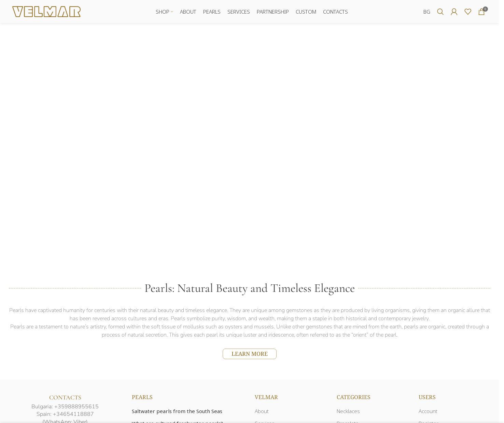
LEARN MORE (250, 354)
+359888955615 (76, 407)
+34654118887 (73, 415)
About (262, 412)
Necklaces (348, 412)
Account (428, 412)
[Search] (440, 12)
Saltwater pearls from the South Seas (177, 412)
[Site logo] (46, 11)
